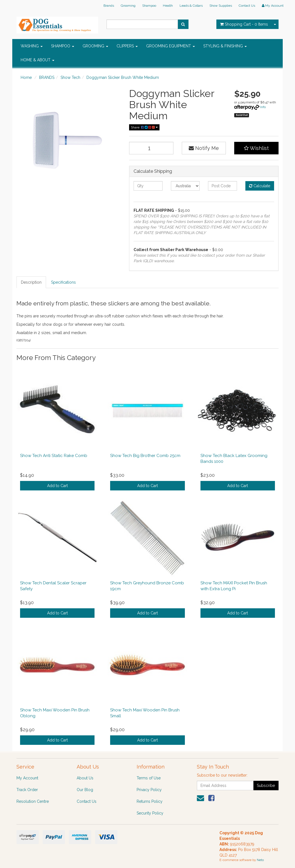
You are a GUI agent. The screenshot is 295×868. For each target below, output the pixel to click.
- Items (244, 24)
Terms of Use (149, 778)
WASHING (32, 46)
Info (263, 107)
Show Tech (70, 77)
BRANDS (47, 77)
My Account (27, 778)
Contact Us (247, 6)
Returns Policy (150, 801)
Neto (260, 860)
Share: (144, 127)
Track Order (27, 790)
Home (26, 77)
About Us (85, 778)
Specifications (63, 282)
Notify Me (204, 148)
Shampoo (149, 6)
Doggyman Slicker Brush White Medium (123, 77)
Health (168, 6)
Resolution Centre (33, 801)
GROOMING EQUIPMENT (171, 46)
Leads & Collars (191, 6)
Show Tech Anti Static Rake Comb (54, 456)
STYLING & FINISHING (225, 46)
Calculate (260, 186)
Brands (109, 6)
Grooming (128, 6)
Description (31, 282)
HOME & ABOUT (38, 60)
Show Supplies (221, 6)
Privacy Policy (149, 790)
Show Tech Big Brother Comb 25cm (145, 456)
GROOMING (95, 46)
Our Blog (85, 790)
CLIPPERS (127, 46)
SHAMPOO (63, 46)
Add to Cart (57, 486)
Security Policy (150, 813)
